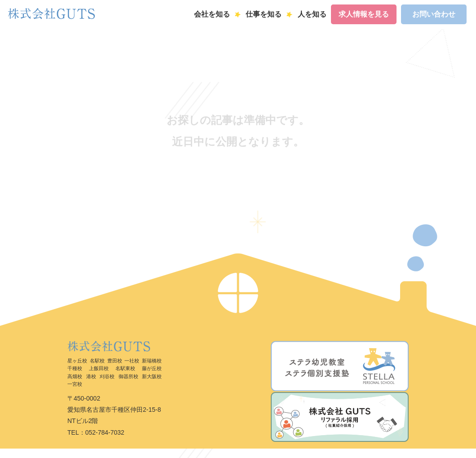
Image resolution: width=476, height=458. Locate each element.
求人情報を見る (364, 14)
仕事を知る (264, 14)
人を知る (312, 14)
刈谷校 (107, 376)
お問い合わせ (434, 14)
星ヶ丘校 (77, 361)
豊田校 (115, 361)
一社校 (132, 361)
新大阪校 (152, 376)
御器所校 (128, 376)
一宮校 (75, 384)
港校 (91, 376)
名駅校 (97, 361)
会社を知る (212, 14)
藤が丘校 (152, 368)
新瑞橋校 (152, 361)
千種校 (75, 368)
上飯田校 (99, 368)
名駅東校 (125, 368)
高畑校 (75, 376)
